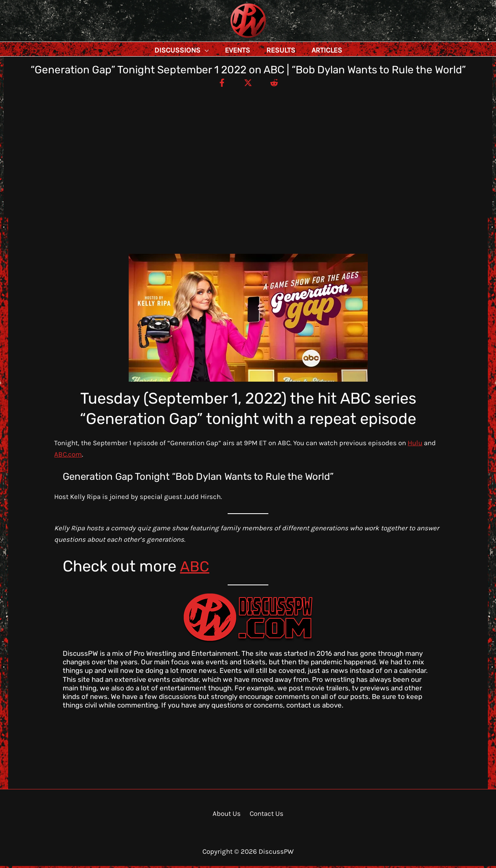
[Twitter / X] (248, 84)
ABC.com (68, 456)
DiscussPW (232, 38)
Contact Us (265, 815)
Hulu (415, 445)
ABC (195, 568)
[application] (223, 50)
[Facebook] (219, 84)
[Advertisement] (248, 151)
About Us (227, 815)
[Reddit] (277, 84)
